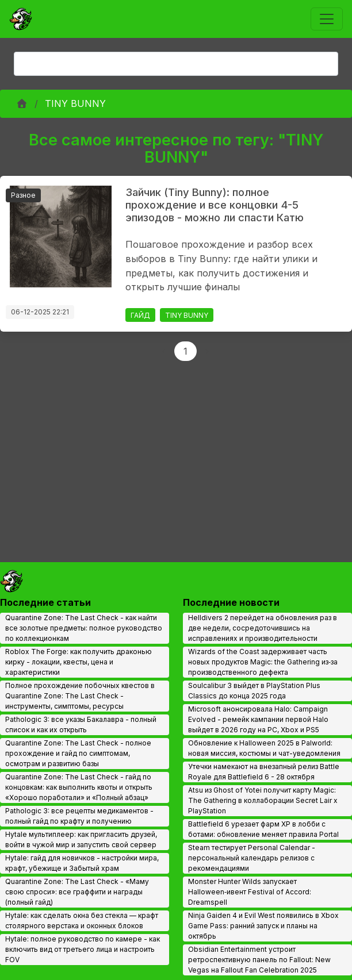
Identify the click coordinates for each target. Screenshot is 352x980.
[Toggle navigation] (327, 19)
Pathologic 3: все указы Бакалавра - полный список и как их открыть (81, 725)
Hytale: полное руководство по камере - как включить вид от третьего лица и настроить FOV (83, 949)
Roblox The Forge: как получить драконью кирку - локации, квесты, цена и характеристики (79, 662)
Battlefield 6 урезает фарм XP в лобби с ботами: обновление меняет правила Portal (263, 829)
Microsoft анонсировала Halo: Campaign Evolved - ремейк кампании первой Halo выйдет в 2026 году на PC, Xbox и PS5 (258, 719)
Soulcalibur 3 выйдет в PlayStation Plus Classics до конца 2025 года (254, 691)
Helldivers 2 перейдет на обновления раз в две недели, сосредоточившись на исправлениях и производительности (263, 628)
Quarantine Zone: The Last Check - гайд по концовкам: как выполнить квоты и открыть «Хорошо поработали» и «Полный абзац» (79, 787)
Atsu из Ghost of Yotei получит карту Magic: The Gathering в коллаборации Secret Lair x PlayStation (263, 800)
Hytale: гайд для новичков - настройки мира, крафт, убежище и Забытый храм (82, 863)
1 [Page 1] (185, 351)
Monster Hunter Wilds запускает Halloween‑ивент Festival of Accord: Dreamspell (250, 892)
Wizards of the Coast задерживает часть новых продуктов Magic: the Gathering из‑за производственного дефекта (263, 662)
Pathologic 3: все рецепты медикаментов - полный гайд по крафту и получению (79, 816)
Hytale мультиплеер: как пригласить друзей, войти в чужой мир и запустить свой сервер (81, 839)
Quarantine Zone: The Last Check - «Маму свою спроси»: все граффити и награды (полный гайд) (77, 892)
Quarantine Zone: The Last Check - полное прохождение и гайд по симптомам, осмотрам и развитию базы (78, 753)
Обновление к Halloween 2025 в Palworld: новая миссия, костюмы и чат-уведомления (264, 748)
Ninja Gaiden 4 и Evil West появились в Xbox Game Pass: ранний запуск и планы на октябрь (263, 926)
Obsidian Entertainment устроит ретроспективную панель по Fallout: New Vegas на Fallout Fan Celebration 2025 (259, 960)
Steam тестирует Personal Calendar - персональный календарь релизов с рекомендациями (252, 858)
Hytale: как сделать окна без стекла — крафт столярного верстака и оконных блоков (82, 921)
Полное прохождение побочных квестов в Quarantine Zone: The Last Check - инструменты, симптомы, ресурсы (80, 696)
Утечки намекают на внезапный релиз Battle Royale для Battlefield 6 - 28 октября (264, 772)
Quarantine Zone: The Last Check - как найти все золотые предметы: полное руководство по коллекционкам (84, 628)
